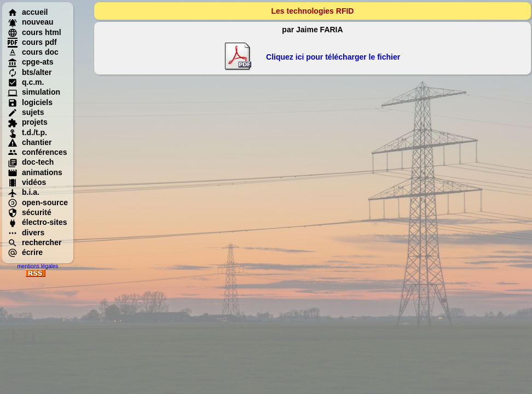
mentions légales (37, 266)
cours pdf (32, 42)
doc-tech (31, 162)
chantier (30, 142)
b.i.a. (24, 192)
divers (26, 233)
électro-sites (37, 222)
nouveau (31, 22)
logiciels (30, 102)
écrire (25, 252)
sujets (26, 112)
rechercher (34, 242)
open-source (38, 202)
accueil (28, 12)
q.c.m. (26, 82)
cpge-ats (31, 62)
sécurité (30, 212)
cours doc (33, 52)
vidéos (27, 182)
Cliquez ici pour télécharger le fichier (333, 57)
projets (28, 122)
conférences (37, 152)
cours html (34, 32)
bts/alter (30, 72)
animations (35, 172)
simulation (34, 92)
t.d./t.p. (27, 132)
